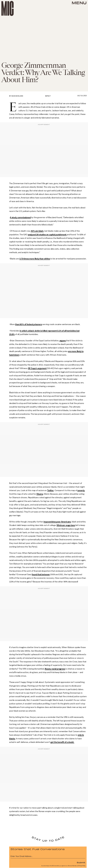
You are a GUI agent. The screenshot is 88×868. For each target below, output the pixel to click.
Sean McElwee (17, 96)
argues (63, 341)
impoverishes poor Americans (57, 522)
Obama (40, 494)
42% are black (37, 231)
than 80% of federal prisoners (29, 324)
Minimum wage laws (66, 525)
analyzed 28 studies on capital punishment (47, 235)
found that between (41, 574)
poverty (81, 490)
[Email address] (48, 856)
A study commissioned (20, 217)
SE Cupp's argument (37, 368)
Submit (81, 862)
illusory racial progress (55, 669)
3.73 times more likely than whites (35, 259)
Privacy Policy (82, 866)
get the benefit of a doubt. (62, 742)
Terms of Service (72, 866)
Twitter (50, 490)
